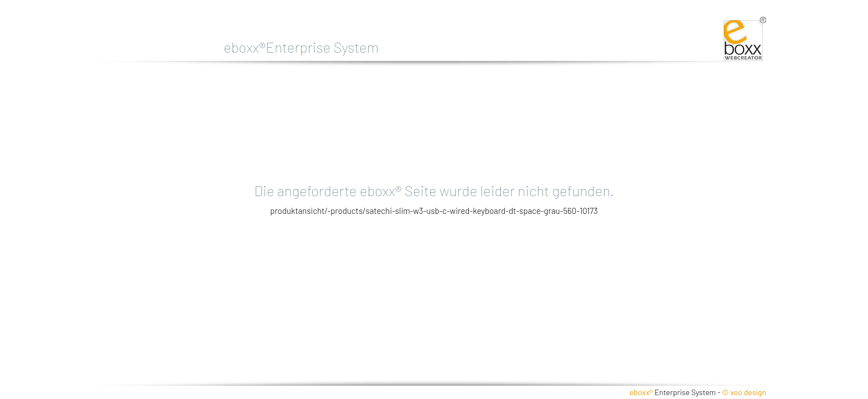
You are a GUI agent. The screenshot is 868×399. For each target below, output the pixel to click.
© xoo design (744, 392)
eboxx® (641, 392)
